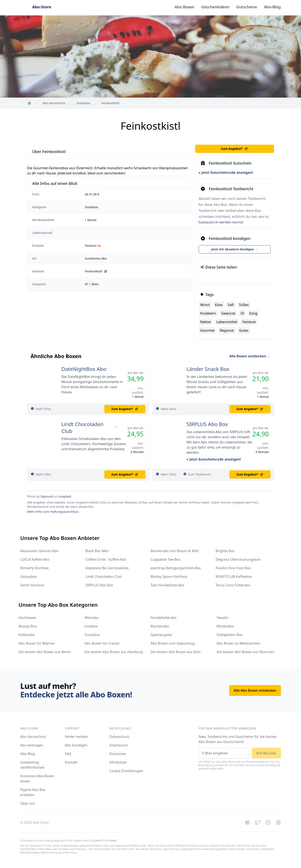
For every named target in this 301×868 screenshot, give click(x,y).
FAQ (68, 754)
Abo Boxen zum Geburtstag (173, 643)
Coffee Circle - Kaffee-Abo (106, 559)
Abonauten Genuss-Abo (39, 551)
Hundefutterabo (164, 618)
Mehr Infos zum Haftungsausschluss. (53, 512)
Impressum (119, 745)
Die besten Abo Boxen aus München (246, 652)
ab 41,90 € (92, 194)
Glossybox (29, 577)
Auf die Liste (266, 753)
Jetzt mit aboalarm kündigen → (235, 249)
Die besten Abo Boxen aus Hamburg (114, 652)
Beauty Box (28, 626)
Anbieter (39, 271)
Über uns (28, 803)
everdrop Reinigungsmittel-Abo (176, 568)
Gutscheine (247, 7)
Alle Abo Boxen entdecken (255, 690)
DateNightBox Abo (84, 369)
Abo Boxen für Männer (37, 643)
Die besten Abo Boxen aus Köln (176, 652)
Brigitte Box (225, 551)
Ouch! (113, 841)
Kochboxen (28, 618)
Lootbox (91, 626)
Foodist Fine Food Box (233, 568)
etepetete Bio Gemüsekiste (107, 568)
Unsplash (65, 496)
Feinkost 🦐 (93, 246)
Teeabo (222, 618)
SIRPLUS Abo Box (207, 424)
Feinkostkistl (96, 271)
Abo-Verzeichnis (33, 737)
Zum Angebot (235, 149)
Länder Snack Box (208, 369)
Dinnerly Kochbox (34, 568)
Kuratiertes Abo (96, 258)
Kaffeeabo (27, 635)
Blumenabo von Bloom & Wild (175, 551)
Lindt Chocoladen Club (83, 428)
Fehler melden (76, 737)
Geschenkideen (215, 7)
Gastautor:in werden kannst (221, 222)
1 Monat (91, 220)
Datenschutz (120, 737)
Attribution (118, 762)
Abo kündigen (76, 745)
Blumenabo (160, 626)
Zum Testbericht (200, 474)
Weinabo (92, 618)
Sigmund (47, 496)
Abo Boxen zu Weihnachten (239, 643)
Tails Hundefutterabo (168, 585)
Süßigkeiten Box (230, 635)
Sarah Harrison (32, 585)
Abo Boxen (184, 7)
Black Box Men (97, 551)
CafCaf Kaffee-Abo (35, 559)
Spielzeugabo (161, 635)
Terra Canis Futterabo (233, 585)
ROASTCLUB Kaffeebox (234, 577)
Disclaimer (118, 754)
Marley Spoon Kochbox (169, 577)
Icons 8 (98, 841)
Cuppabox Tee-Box (166, 559)
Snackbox (92, 207)
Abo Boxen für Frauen (102, 643)
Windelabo (225, 626)
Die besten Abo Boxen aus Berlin (45, 652)
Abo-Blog (272, 7)
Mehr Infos (43, 409)
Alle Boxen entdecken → (250, 356)
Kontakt (71, 762)
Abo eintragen (32, 745)
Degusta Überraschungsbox (238, 559)
